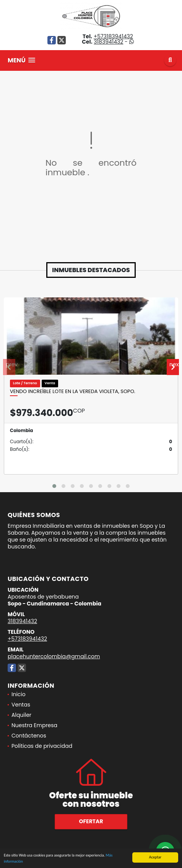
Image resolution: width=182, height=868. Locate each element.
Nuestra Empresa (34, 725)
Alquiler (21, 715)
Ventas (21, 705)
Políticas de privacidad (42, 746)
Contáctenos (29, 736)
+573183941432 (113, 36)
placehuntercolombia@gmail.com (54, 656)
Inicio (19, 694)
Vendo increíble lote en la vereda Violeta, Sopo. (73, 392)
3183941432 (108, 42)
